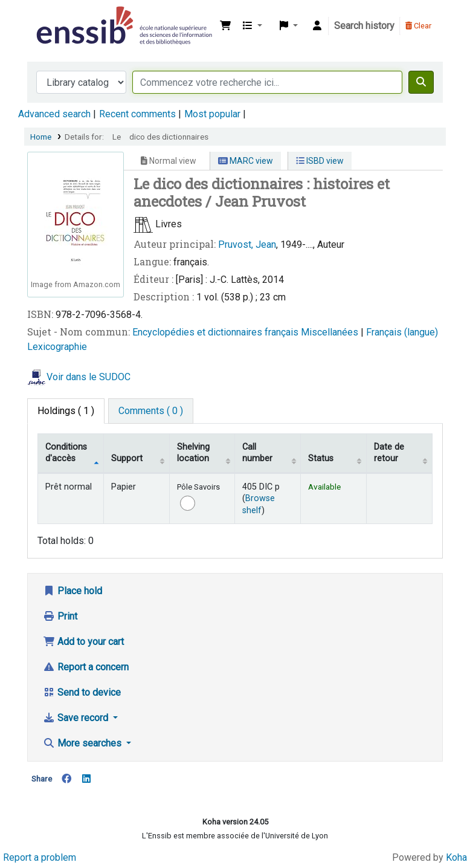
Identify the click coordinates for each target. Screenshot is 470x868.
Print (60, 616)
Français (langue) (402, 332)
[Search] (421, 82)
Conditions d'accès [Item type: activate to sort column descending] (66, 453)
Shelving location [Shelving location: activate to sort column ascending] (193, 453)
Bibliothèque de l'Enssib (64, 17)
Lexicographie (57, 347)
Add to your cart (83, 642)
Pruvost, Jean (247, 245)
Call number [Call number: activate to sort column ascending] (257, 453)
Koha (456, 857)
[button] (225, 26)
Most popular (212, 114)
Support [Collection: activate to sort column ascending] (127, 458)
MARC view (246, 161)
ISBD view (320, 161)
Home (41, 137)
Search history (364, 26)
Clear (418, 26)
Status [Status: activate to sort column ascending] (321, 458)
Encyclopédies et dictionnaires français (217, 332)
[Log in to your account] (317, 26)
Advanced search (54, 114)
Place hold (72, 591)
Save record (77, 718)
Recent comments (137, 114)
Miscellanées (331, 332)
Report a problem (40, 857)
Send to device (82, 692)
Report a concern (86, 667)
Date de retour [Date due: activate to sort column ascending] (389, 453)
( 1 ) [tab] (66, 411)
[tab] (151, 411)
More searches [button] (83, 743)
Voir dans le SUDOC (89, 377)
